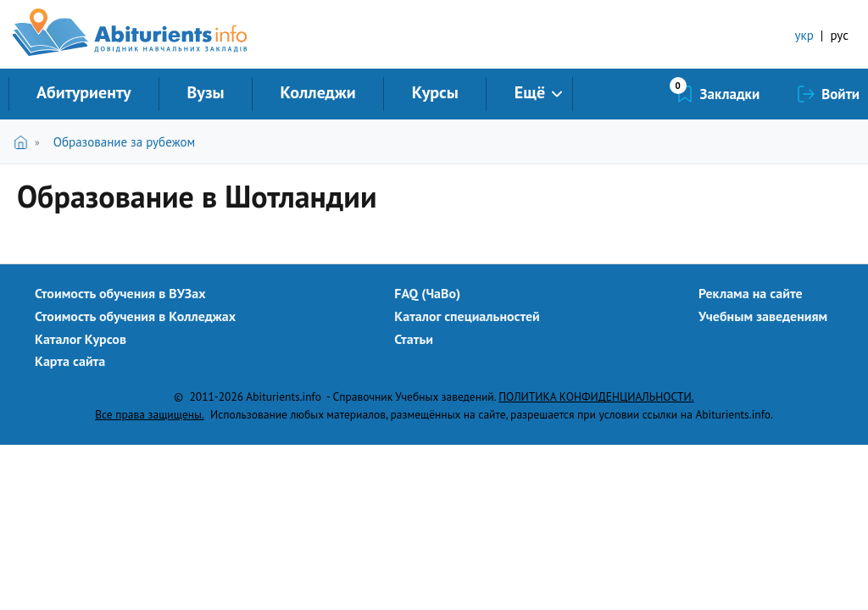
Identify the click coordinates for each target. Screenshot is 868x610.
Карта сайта (70, 361)
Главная (24, 142)
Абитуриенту (84, 92)
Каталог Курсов (81, 339)
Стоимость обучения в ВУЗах (120, 293)
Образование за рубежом (124, 142)
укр (804, 35)
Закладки (730, 94)
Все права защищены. (150, 414)
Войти (840, 94)
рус (839, 35)
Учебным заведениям (763, 316)
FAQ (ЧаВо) (427, 293)
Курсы (435, 92)
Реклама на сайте (751, 293)
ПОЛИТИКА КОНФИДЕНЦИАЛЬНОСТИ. (596, 396)
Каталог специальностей (467, 316)
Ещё (530, 92)
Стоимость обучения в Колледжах (135, 316)
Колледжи (318, 92)
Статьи (414, 339)
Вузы (206, 92)
